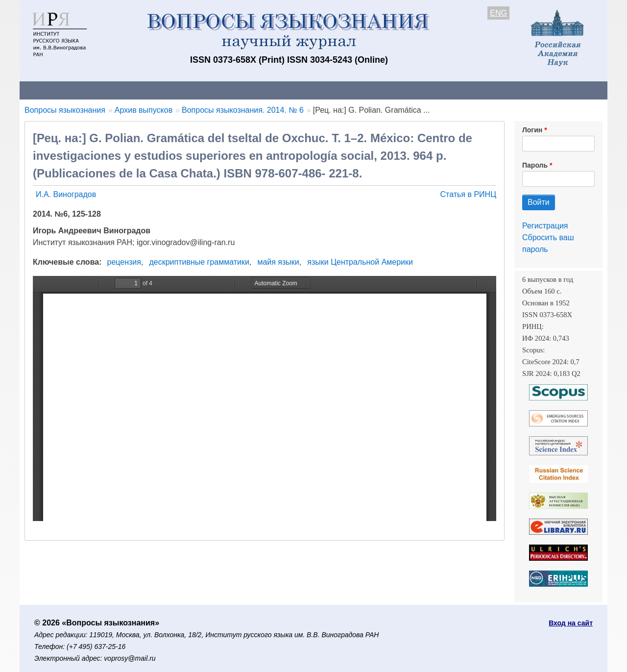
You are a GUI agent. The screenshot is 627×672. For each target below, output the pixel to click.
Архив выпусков (294, 90)
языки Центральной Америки (360, 262)
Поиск (514, 90)
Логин (532, 130)
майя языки (278, 262)
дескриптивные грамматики (199, 262)
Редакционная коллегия (441, 90)
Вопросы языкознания (65, 110)
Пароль (535, 165)
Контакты (105, 90)
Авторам (158, 90)
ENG (498, 13)
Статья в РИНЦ (468, 194)
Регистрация (545, 226)
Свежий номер (219, 90)
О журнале (49, 90)
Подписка (360, 90)
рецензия (124, 262)
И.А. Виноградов (66, 194)
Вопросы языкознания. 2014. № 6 (243, 110)
